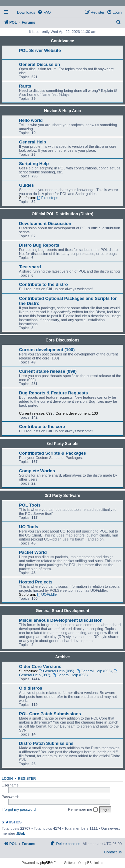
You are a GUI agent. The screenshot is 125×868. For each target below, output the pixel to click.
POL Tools (30, 505)
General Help (32, 142)
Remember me (83, 810)
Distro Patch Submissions (46, 743)
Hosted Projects (36, 582)
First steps (48, 198)
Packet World (33, 552)
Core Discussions (62, 340)
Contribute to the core (42, 427)
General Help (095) (56, 671)
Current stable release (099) (48, 371)
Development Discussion (45, 223)
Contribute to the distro (43, 284)
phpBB (45, 863)
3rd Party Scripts (62, 444)
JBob (21, 833)
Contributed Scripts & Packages (52, 453)
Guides (26, 185)
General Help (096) (94, 671)
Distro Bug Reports (39, 245)
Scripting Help (34, 164)
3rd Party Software (62, 496)
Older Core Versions (40, 666)
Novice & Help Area (62, 111)
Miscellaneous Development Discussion (61, 620)
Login (7, 778)
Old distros (31, 688)
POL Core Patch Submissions (50, 714)
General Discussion (39, 64)
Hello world (31, 120)
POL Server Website (40, 50)
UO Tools (29, 527)
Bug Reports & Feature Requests (53, 393)
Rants (25, 86)
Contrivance (62, 41)
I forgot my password (19, 809)
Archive (62, 657)
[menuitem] (23, 12)
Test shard (30, 267)
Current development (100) (47, 350)
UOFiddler (47, 594)
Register (27, 778)
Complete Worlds (37, 471)
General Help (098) (70, 675)
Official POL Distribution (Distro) (62, 214)
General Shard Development (62, 611)
